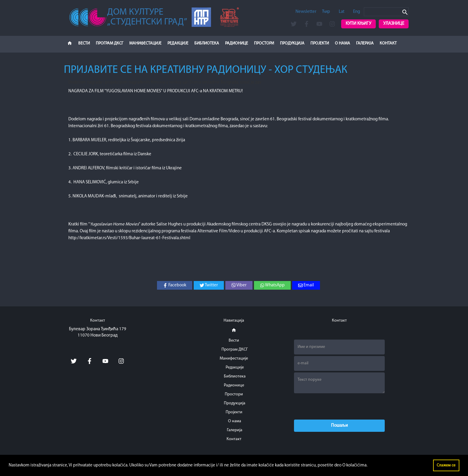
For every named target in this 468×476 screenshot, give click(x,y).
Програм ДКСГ (110, 43)
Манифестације (145, 43)
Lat (342, 12)
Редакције (178, 43)
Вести (84, 43)
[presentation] (339, 406)
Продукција (292, 43)
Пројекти (320, 43)
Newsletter (306, 12)
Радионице (237, 43)
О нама (342, 43)
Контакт (388, 43)
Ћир (326, 12)
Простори (264, 43)
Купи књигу (358, 24)
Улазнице (394, 24)
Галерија (365, 43)
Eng (357, 12)
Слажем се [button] (446, 465)
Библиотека (207, 43)
